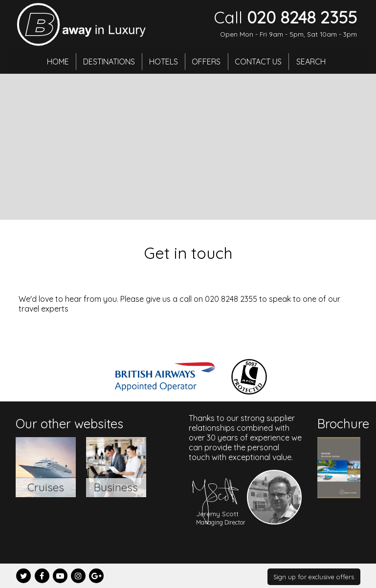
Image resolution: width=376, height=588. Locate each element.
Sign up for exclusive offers (314, 577)
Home (55, 61)
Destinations (107, 61)
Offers (208, 61)
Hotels (163, 61)
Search (315, 61)
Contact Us (261, 61)
